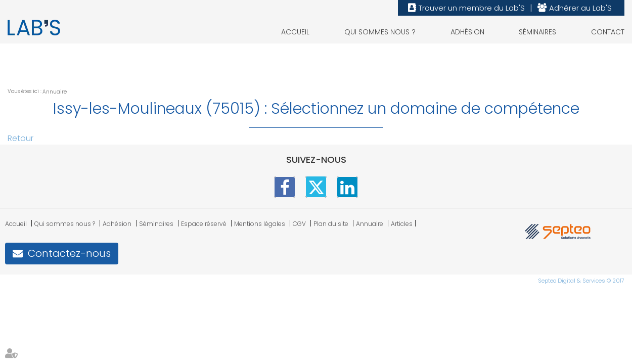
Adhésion (467, 32)
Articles (402, 224)
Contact (608, 32)
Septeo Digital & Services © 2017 (581, 281)
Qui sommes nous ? (380, 32)
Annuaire (55, 92)
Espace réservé (204, 224)
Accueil (295, 32)
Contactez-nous (69, 253)
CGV (299, 224)
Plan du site (331, 224)
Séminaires (537, 32)
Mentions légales (260, 224)
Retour (20, 138)
